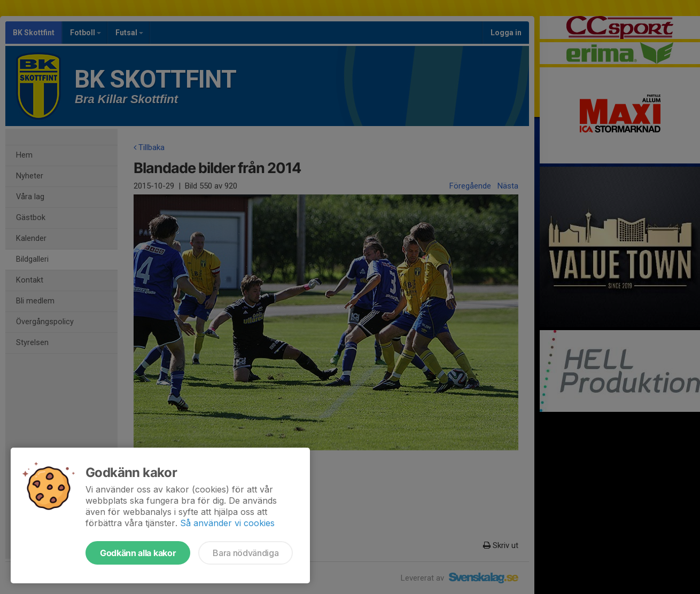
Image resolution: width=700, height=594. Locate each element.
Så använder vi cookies (227, 523)
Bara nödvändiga (246, 553)
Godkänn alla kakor (138, 553)
